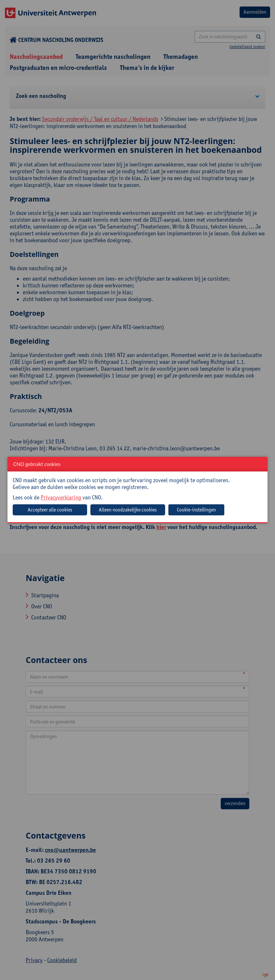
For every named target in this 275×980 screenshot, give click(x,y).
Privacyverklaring (61, 497)
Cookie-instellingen (196, 510)
